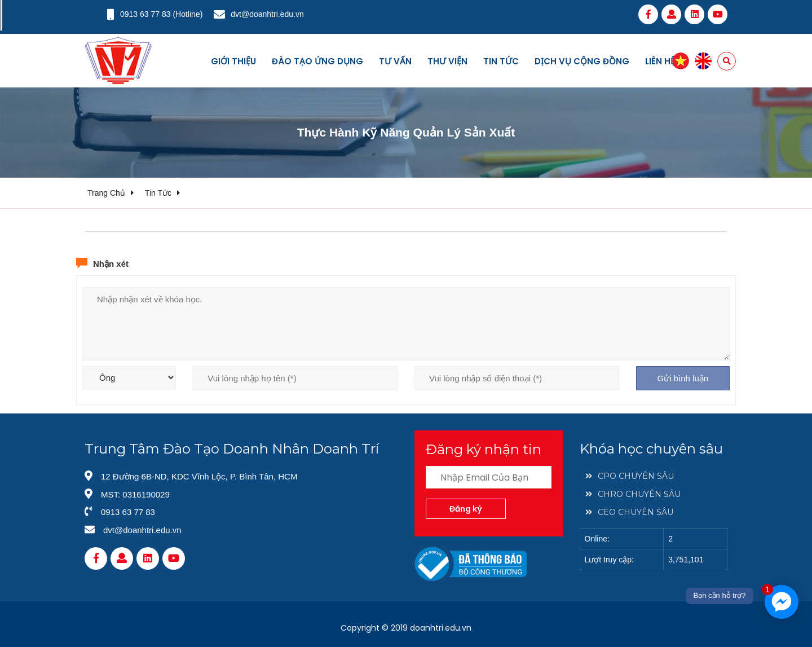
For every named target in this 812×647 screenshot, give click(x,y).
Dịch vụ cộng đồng (582, 61)
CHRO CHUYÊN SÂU (633, 494)
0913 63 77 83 (145, 14)
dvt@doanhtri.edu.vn (267, 14)
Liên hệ (660, 61)
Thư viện (447, 61)
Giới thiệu (233, 61)
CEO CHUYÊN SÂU (629, 512)
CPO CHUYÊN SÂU (630, 476)
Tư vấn (395, 61)
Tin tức (501, 61)
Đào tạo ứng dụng (317, 61)
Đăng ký (466, 509)
